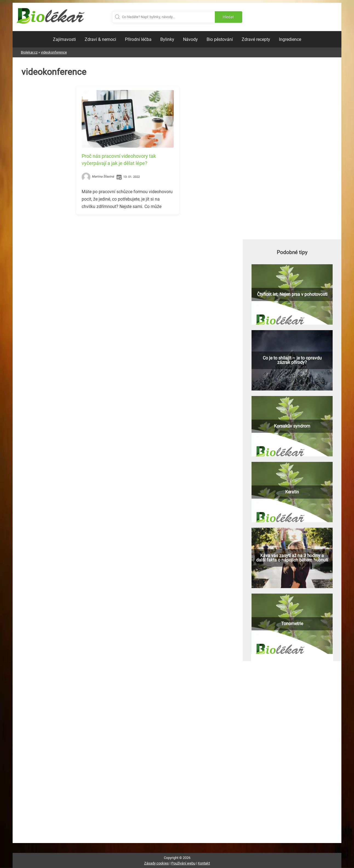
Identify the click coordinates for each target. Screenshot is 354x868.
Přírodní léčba (138, 39)
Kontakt (204, 863)
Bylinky (167, 39)
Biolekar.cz (29, 52)
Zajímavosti (64, 39)
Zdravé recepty (256, 39)
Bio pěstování (220, 39)
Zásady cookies (156, 863)
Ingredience (290, 39)
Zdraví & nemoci (100, 39)
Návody (190, 39)
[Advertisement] (128, 257)
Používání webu (183, 863)
